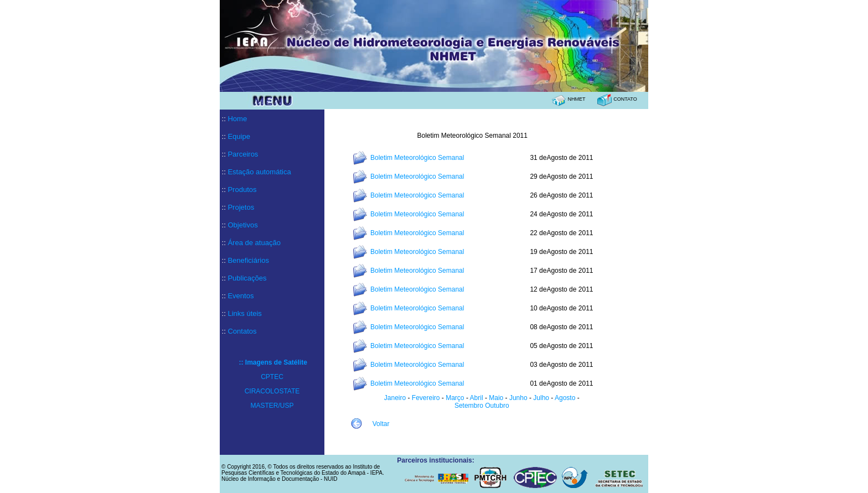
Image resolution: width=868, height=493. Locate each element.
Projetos (241, 207)
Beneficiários (248, 260)
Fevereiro (426, 398)
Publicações (247, 278)
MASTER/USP (272, 406)
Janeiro (395, 398)
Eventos (241, 296)
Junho (518, 398)
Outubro (496, 406)
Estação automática (259, 172)
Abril (476, 398)
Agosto (565, 398)
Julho (542, 398)
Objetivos (242, 225)
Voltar (381, 424)
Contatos (242, 331)
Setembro (469, 406)
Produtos (242, 190)
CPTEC (272, 377)
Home (237, 119)
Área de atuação (254, 243)
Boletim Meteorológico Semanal (417, 158)
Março (456, 398)
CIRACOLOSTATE (272, 391)
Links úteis (244, 313)
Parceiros (243, 154)
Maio (496, 398)
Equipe (239, 136)
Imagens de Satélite (276, 362)
